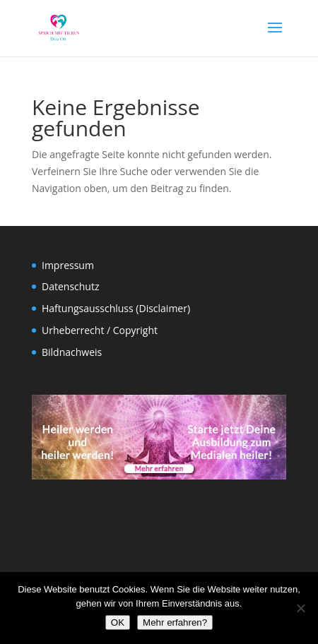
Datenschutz (70, 286)
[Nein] (300, 608)
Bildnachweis (72, 352)
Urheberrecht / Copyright (100, 330)
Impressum (68, 265)
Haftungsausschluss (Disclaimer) (116, 308)
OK (118, 622)
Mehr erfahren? (175, 622)
